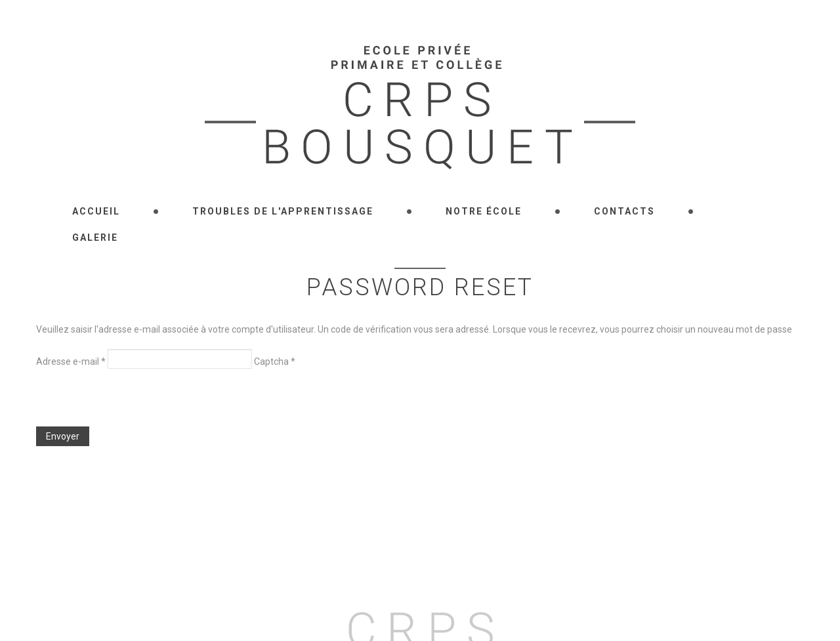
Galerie (95, 238)
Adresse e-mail (71, 362)
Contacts (624, 211)
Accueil (96, 211)
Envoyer (63, 436)
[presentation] (136, 401)
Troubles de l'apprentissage (283, 211)
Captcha (275, 362)
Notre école (484, 211)
